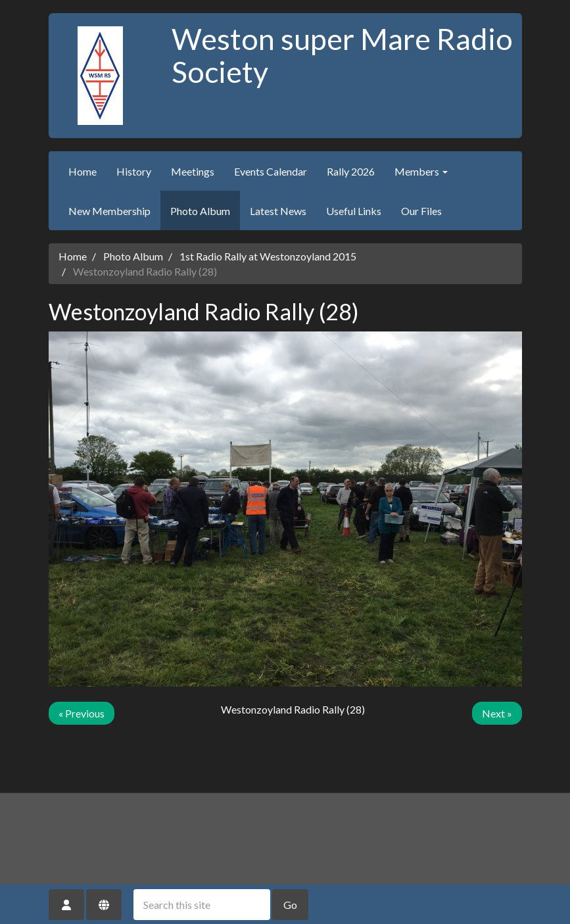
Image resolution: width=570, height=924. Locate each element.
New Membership (109, 211)
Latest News (278, 211)
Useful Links (354, 211)
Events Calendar (271, 171)
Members (421, 171)
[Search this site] (202, 905)
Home (83, 171)
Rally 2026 (351, 171)
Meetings (193, 171)
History (134, 171)
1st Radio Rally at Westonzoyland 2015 (268, 256)
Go (290, 905)
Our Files (421, 211)
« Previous (82, 713)
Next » (497, 713)
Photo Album (200, 211)
